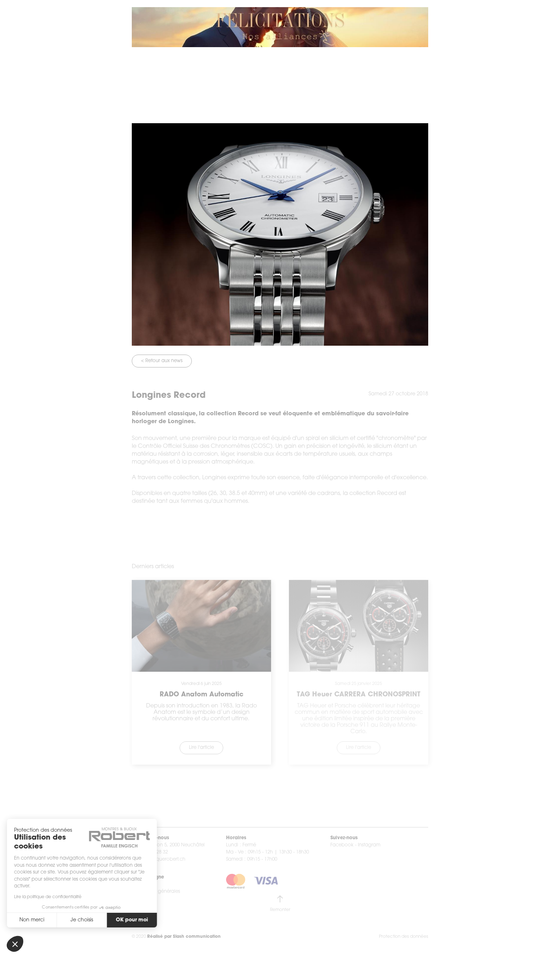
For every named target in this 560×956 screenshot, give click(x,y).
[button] (15, 944)
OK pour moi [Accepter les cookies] (113, 920)
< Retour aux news (162, 361)
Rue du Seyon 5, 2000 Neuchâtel (168, 845)
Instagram (369, 845)
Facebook (342, 845)
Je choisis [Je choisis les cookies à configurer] (63, 920)
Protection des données (404, 937)
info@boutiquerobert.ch (159, 859)
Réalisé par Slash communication (184, 937)
